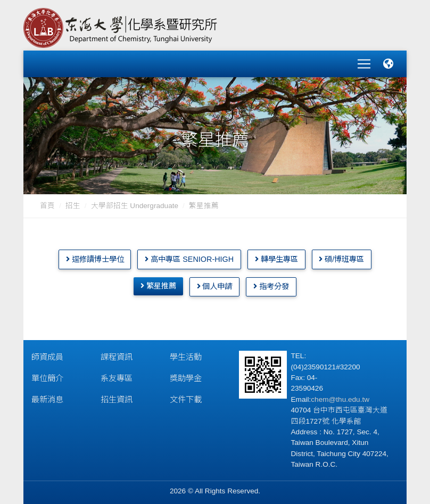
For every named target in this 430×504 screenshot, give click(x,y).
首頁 (47, 203)
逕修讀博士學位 (95, 255)
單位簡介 (47, 375)
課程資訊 (117, 354)
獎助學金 (186, 375)
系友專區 (117, 375)
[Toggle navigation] (364, 62)
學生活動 (186, 354)
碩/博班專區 (341, 255)
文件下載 (186, 396)
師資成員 (47, 354)
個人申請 (215, 283)
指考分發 (271, 283)
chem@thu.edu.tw (340, 396)
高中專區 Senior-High (189, 255)
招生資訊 (117, 396)
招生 (73, 203)
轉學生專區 (276, 255)
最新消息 (47, 396)
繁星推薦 (158, 283)
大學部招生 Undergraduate (135, 203)
